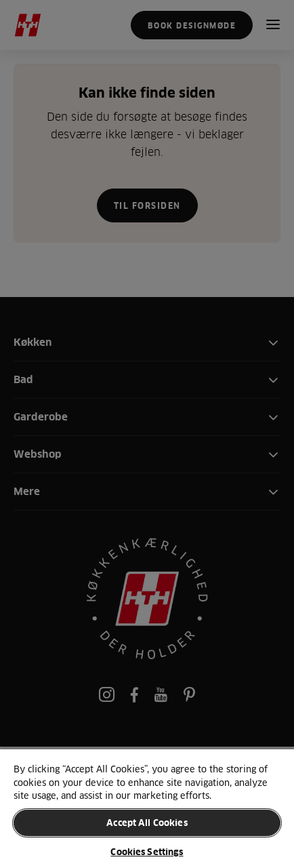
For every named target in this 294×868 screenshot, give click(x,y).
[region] (147, 808)
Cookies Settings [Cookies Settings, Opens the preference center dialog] (147, 852)
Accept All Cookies (147, 823)
